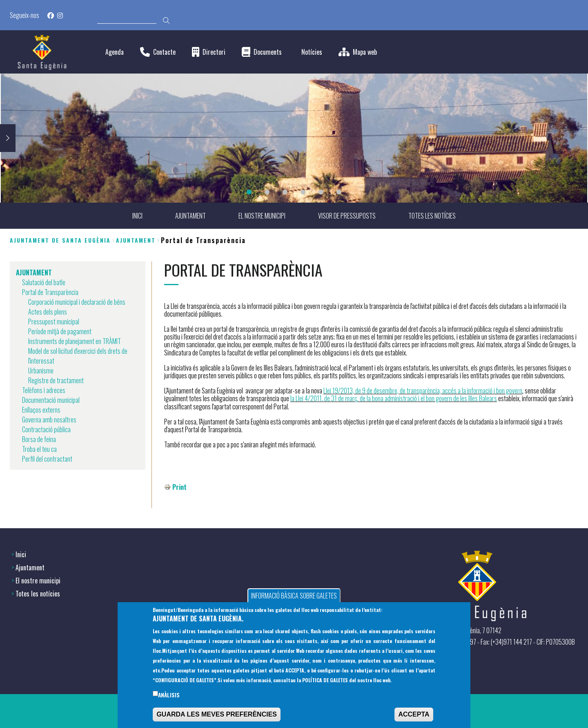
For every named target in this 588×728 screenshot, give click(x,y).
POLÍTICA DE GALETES (325, 682)
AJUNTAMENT (136, 240)
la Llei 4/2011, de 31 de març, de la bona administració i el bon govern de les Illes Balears (394, 398)
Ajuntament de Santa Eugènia (60, 240)
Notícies (312, 52)
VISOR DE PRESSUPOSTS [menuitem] (347, 216)
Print (179, 487)
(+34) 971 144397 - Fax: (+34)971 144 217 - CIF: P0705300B (504, 642)
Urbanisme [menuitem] (41, 371)
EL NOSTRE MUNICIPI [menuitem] (262, 216)
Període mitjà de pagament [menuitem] (60, 331)
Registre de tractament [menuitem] (56, 380)
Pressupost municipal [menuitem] (54, 322)
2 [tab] (267, 192)
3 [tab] (285, 192)
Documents (268, 52)
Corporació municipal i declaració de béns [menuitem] (77, 302)
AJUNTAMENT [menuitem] (190, 216)
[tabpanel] (294, 138)
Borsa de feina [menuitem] (39, 439)
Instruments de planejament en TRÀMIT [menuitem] (75, 341)
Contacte (164, 52)
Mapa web (365, 52)
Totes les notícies (38, 594)
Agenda (115, 52)
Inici (21, 554)
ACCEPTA (414, 716)
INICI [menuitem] (137, 216)
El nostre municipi (38, 581)
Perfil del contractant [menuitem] (47, 459)
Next (8, 138)
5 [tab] (321, 192)
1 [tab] (249, 192)
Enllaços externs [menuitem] (41, 410)
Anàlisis (169, 697)
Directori (214, 52)
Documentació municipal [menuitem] (51, 400)
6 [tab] (339, 192)
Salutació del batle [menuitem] (44, 282)
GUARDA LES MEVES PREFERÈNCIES (217, 716)
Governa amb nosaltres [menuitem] (49, 420)
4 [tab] (303, 192)
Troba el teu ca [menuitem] (39, 449)
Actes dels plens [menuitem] (48, 312)
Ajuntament (30, 567)
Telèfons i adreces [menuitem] (44, 390)
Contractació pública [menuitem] (46, 429)
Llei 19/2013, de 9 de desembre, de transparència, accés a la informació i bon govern (423, 391)
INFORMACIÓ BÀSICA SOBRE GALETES (294, 598)
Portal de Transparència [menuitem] (50, 292)
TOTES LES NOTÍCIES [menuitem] (432, 216)
